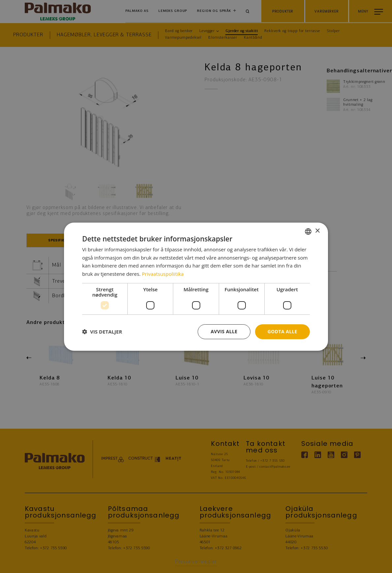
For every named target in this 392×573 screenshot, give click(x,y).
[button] (102, 332)
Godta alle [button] (282, 331)
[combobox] (308, 231)
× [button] (317, 231)
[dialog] (196, 286)
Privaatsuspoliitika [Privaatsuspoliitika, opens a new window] (163, 274)
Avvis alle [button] (224, 331)
